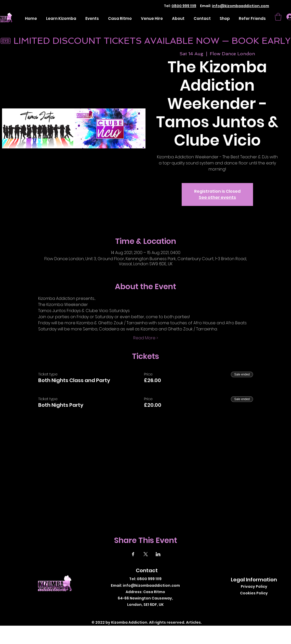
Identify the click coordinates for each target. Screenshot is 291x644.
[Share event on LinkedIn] (158, 554)
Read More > (146, 338)
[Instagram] (150, 613)
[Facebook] (135, 613)
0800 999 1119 (184, 6)
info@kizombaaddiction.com (241, 6)
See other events (217, 197)
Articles (193, 622)
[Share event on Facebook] (133, 554)
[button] (278, 17)
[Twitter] (143, 613)
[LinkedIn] (158, 613)
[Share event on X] (146, 554)
